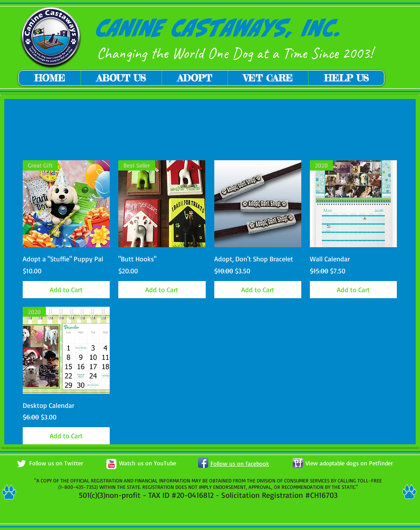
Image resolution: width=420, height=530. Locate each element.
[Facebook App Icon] (203, 463)
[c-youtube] (111, 464)
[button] (121, 78)
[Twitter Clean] (21, 464)
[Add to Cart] (66, 290)
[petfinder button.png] (298, 463)
